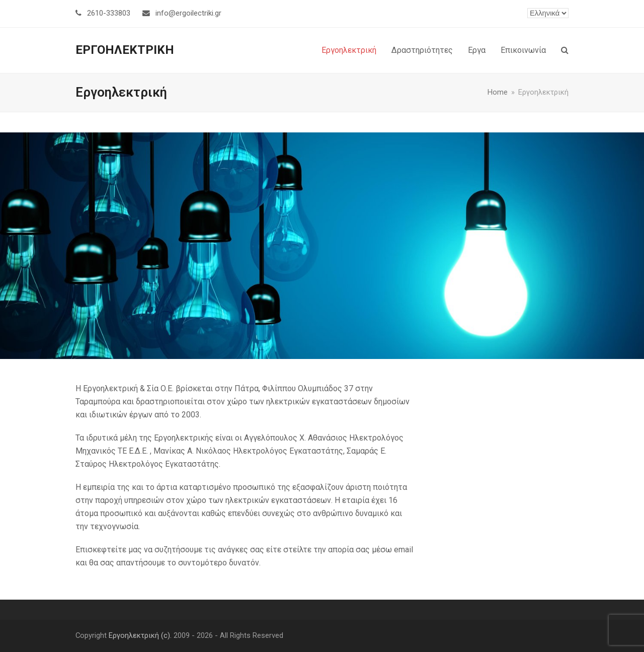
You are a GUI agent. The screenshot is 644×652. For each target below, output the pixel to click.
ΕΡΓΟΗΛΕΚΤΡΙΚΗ (125, 50)
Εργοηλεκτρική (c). (140, 635)
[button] (565, 50)
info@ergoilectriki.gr (188, 13)
